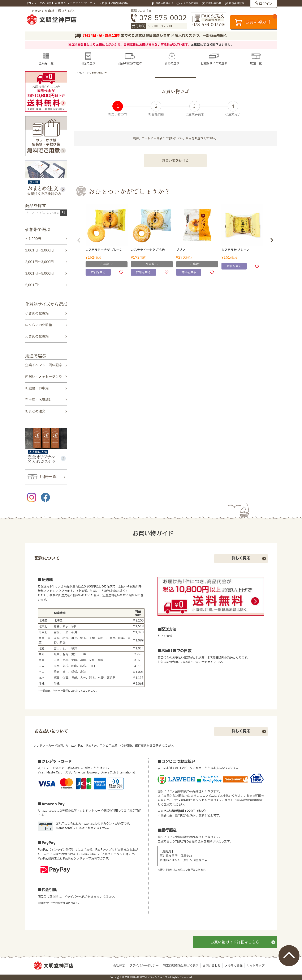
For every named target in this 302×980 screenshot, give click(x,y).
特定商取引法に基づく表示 (181, 966)
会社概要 (119, 966)
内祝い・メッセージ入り (44, 377)
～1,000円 (33, 239)
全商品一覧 (46, 63)
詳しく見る (241, 558)
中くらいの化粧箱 (39, 325)
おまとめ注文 (35, 411)
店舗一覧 (256, 63)
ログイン (266, 4)
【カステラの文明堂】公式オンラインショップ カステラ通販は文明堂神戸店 (77, 3)
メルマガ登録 (234, 966)
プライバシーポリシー (144, 966)
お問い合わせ (212, 966)
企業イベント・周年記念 (44, 365)
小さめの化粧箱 (37, 314)
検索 (64, 213)
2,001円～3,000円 (39, 262)
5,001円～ (33, 285)
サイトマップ (256, 966)
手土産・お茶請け (39, 400)
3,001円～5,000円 (39, 273)
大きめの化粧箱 (37, 337)
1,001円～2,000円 (39, 250)
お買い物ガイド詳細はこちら (235, 942)
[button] (79, 240)
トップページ (81, 73)
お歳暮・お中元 (37, 388)
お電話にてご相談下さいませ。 (212, 45)
